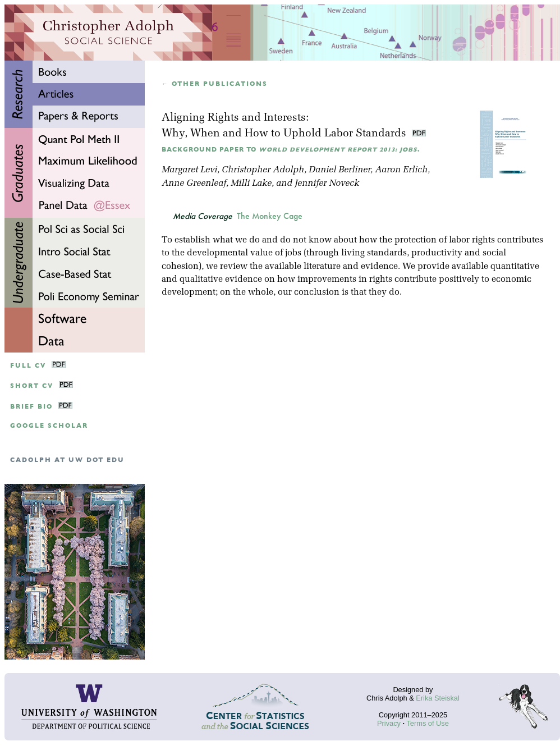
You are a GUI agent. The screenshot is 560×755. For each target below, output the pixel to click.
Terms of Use (427, 723)
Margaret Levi (189, 170)
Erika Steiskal (438, 698)
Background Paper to (291, 150)
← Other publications (215, 84)
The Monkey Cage (270, 216)
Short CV (32, 386)
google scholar (49, 426)
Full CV (28, 366)
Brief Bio (31, 407)
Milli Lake (251, 184)
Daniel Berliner (339, 170)
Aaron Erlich (401, 170)
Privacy (389, 723)
